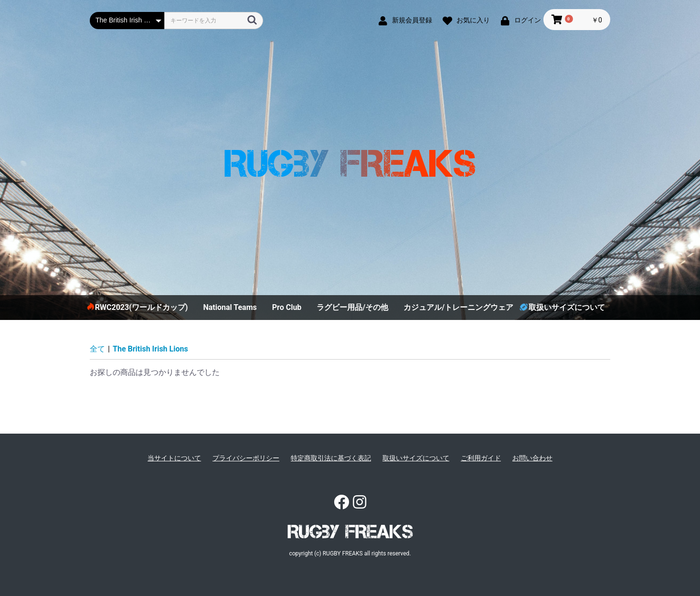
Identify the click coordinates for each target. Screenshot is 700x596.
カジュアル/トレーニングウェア (458, 307)
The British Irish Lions (150, 349)
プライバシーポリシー (246, 458)
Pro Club (287, 307)
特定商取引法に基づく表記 (331, 458)
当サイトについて (174, 458)
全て (97, 349)
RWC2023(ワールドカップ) (142, 307)
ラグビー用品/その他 (352, 307)
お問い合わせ (532, 458)
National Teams (230, 307)
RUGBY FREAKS (350, 532)
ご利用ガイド (481, 458)
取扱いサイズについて (567, 307)
